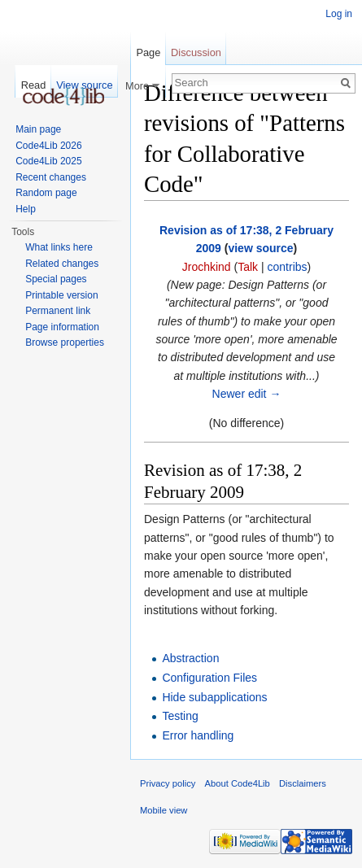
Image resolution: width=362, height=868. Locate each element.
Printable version (61, 295)
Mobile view (164, 810)
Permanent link (58, 311)
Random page (46, 193)
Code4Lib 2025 (48, 161)
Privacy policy (168, 783)
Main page (38, 129)
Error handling (198, 735)
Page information (62, 327)
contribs (288, 267)
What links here (59, 247)
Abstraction (190, 658)
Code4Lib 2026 (48, 146)
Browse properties (65, 342)
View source (84, 85)
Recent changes (51, 177)
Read (34, 85)
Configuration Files (209, 678)
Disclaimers (303, 783)
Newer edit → (247, 394)
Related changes (62, 264)
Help (26, 209)
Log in (339, 14)
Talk (248, 267)
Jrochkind (207, 267)
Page (148, 52)
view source (260, 248)
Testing (180, 716)
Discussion (196, 52)
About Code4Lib (238, 783)
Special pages (56, 279)
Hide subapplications (214, 697)
